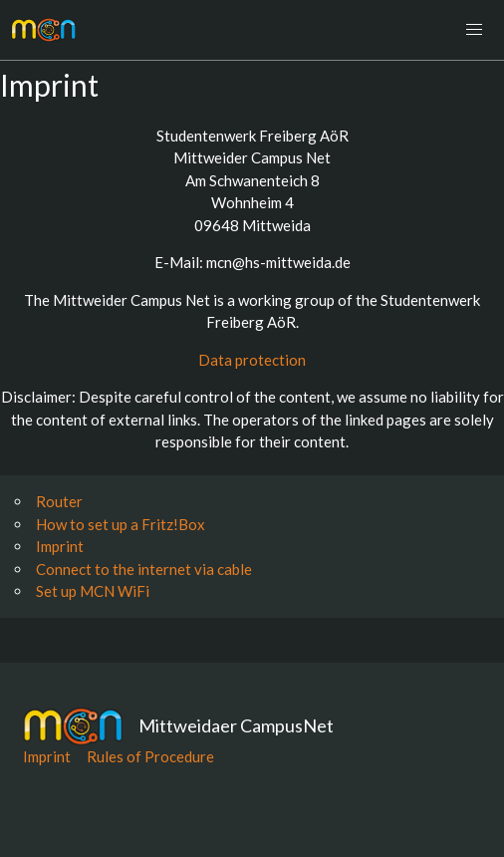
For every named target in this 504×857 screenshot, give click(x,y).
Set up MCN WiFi (93, 591)
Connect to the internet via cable (144, 569)
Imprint (60, 546)
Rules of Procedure (150, 756)
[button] (474, 30)
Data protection (252, 360)
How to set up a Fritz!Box (121, 524)
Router (59, 501)
